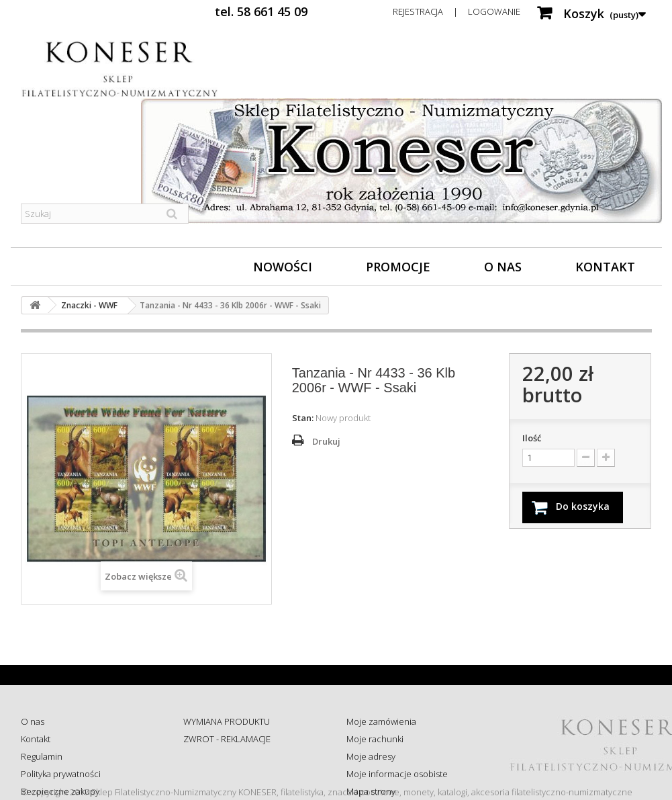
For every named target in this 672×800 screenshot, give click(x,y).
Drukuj (326, 441)
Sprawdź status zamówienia (238, 774)
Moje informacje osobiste (397, 774)
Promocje (398, 267)
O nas (503, 267)
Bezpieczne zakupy (60, 791)
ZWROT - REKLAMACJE (227, 739)
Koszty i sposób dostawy (231, 791)
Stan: (303, 418)
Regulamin (42, 756)
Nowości (283, 267)
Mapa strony (371, 791)
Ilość (532, 438)
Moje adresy (371, 756)
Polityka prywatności (61, 774)
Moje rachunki (375, 739)
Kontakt (605, 267)
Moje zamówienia (381, 721)
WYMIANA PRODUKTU (227, 721)
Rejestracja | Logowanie (457, 11)
